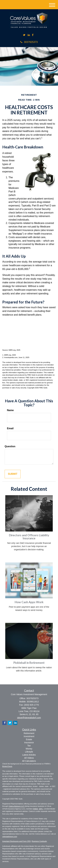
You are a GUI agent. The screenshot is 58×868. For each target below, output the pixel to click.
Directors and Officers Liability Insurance (29, 537)
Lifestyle (29, 752)
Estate (29, 739)
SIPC (41, 809)
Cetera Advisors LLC (17, 806)
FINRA (35, 809)
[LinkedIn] (29, 35)
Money (29, 749)
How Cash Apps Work (29, 602)
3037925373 (29, 42)
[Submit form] (13, 474)
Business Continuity (40, 841)
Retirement (29, 733)
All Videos (29, 758)
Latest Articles (29, 755)
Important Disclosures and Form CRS (16, 841)
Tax (29, 746)
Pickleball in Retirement (29, 663)
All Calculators (29, 761)
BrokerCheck (7, 766)
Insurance (29, 743)
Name (10, 410)
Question (10, 446)
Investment (29, 736)
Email (10, 428)
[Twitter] (24, 35)
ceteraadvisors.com (10, 836)
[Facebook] (33, 35)
